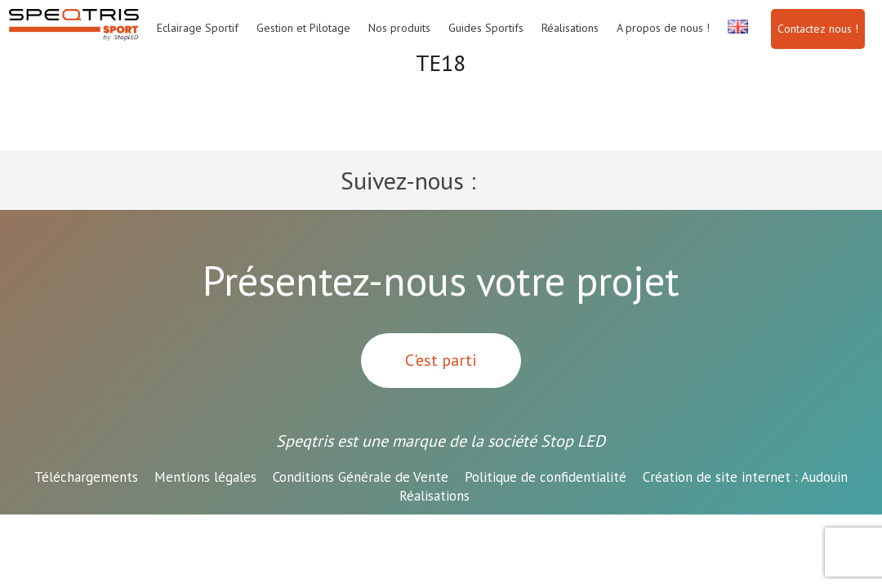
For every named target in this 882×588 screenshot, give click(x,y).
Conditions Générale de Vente (361, 477)
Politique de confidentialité (546, 477)
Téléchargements (86, 477)
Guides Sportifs (486, 28)
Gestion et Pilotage (303, 28)
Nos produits (399, 28)
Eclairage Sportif (198, 28)
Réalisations (570, 28)
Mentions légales (205, 477)
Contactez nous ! (818, 29)
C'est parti (441, 360)
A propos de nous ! (663, 28)
